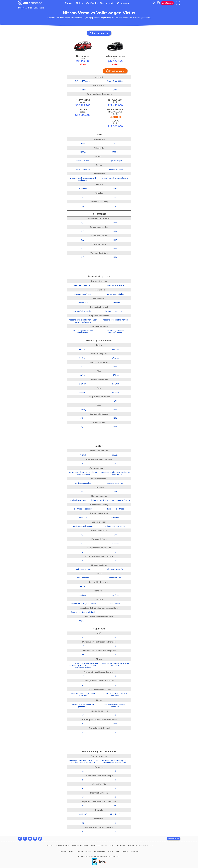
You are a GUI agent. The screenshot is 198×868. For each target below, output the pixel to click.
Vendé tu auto (167, 3)
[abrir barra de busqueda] (154, 3)
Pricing (112, 845)
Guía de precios (108, 3)
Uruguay (125, 852)
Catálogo (70, 3)
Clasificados (92, 3)
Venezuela (135, 852)
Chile (71, 852)
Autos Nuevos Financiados (115, 113)
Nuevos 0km (83, 103)
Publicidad (121, 845)
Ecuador (88, 852)
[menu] (178, 3)
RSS (152, 845)
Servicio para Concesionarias (138, 845)
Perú (118, 852)
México (111, 852)
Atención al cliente (62, 845)
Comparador (123, 3)
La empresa (49, 845)
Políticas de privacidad (99, 845)
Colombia (79, 852)
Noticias (80, 3)
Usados (83, 112)
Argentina (63, 852)
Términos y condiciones (80, 845)
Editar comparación (99, 33)
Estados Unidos (100, 852)
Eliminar (83, 64)
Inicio (20, 8)
